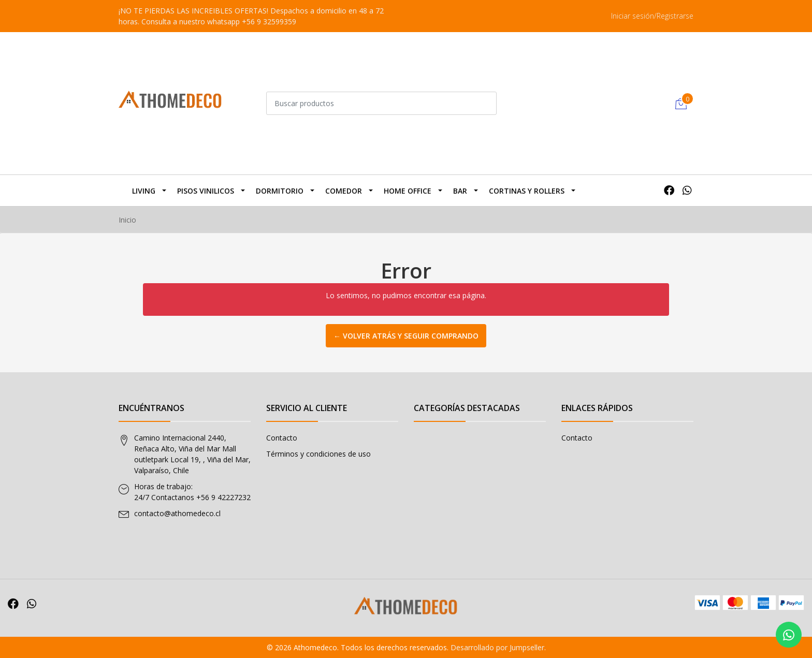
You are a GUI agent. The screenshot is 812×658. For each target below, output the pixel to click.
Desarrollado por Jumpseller (497, 647)
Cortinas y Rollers (527, 191)
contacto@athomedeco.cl (177, 513)
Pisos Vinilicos (206, 191)
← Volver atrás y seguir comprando (406, 336)
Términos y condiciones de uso (318, 454)
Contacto (282, 438)
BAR (460, 191)
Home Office (408, 191)
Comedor (344, 191)
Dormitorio (280, 191)
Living (144, 191)
